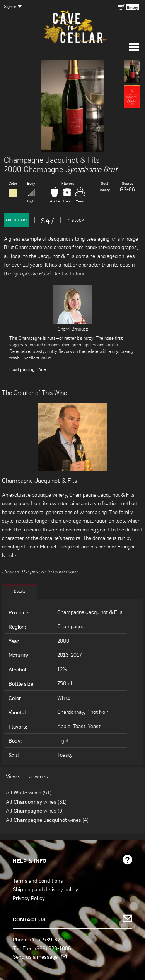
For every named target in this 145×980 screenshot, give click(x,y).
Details (20, 591)
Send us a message (40, 956)
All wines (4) (47, 820)
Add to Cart (16, 220)
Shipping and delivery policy (45, 889)
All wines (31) (36, 802)
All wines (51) (29, 792)
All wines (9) (35, 810)
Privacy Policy (29, 898)
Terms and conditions (38, 880)
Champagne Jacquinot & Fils (52, 160)
